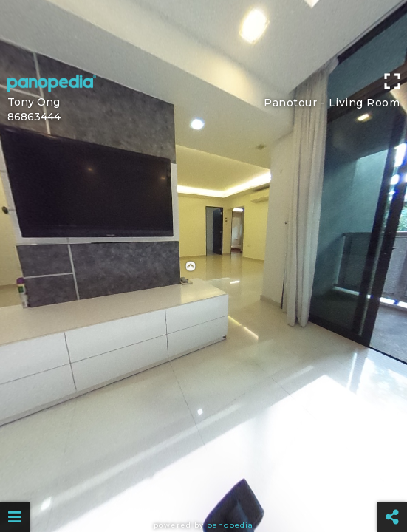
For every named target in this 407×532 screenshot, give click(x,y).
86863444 (34, 117)
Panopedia (230, 525)
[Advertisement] (203, 33)
